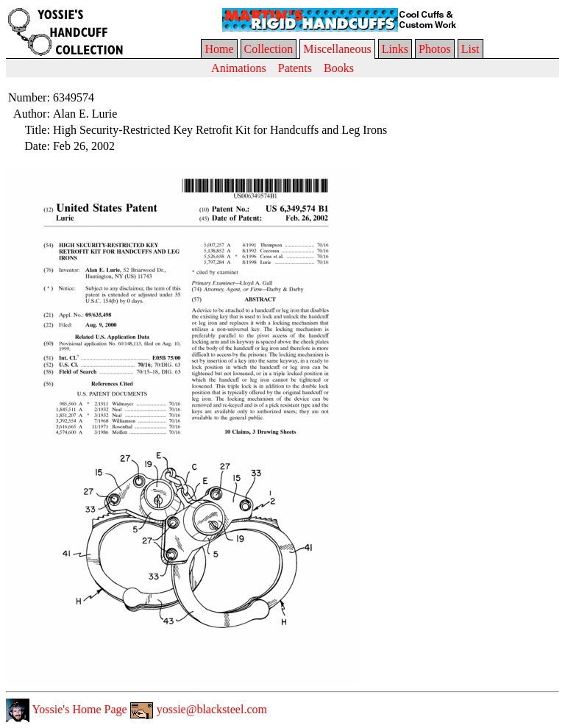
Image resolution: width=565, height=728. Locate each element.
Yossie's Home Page (67, 709)
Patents (295, 68)
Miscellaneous (337, 49)
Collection (269, 49)
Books (339, 68)
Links (395, 49)
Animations (239, 68)
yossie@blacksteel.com (199, 709)
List (470, 49)
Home (219, 49)
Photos (435, 49)
